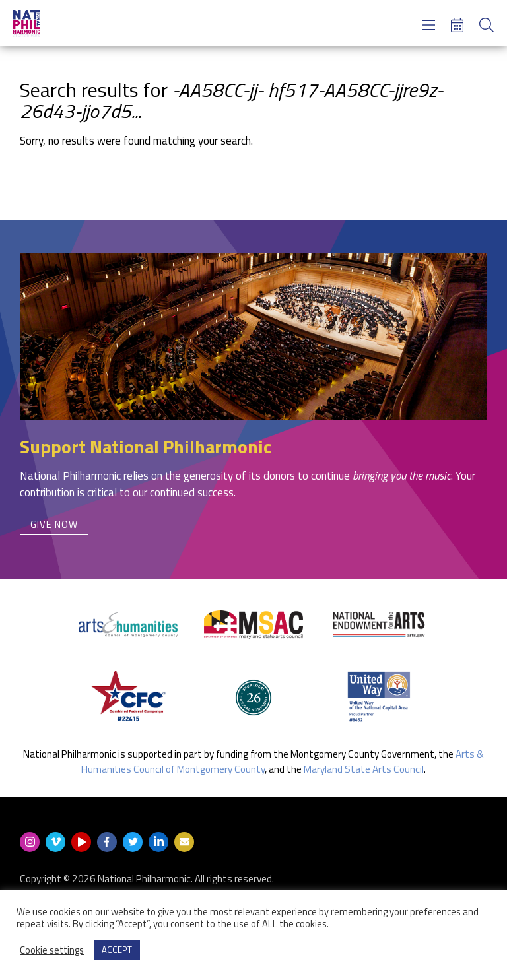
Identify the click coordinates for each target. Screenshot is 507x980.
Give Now (54, 524)
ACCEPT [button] (117, 950)
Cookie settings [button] (52, 950)
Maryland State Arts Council (364, 769)
